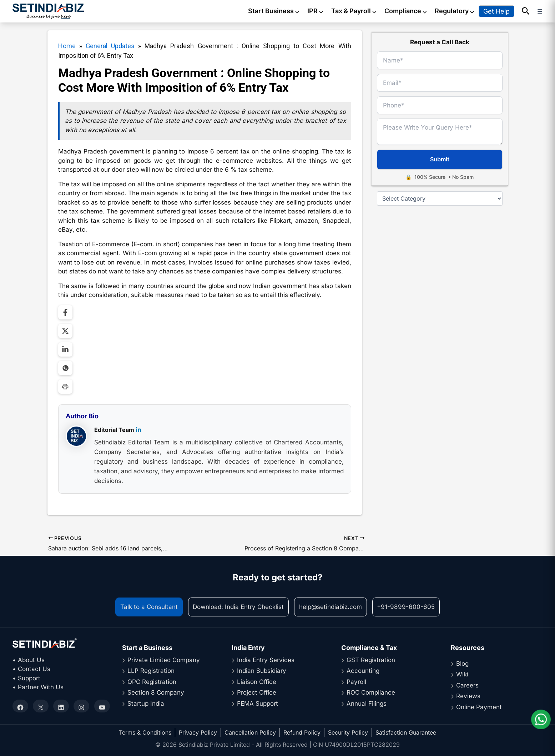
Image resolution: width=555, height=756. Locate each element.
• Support (26, 678)
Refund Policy (302, 732)
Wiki (462, 674)
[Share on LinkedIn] (65, 349)
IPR (316, 11)
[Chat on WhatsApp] (541, 719)
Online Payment (479, 707)
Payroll (356, 682)
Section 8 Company (156, 692)
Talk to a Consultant (149, 607)
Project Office (257, 692)
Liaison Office (257, 682)
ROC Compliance (371, 692)
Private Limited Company (164, 660)
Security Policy (348, 732)
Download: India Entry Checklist (238, 607)
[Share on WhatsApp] (65, 368)
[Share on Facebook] (65, 312)
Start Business (274, 11)
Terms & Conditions (145, 732)
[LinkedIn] (138, 430)
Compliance (406, 11)
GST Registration (371, 660)
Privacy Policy (198, 732)
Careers (467, 685)
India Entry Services (266, 660)
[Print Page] (65, 387)
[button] (526, 11)
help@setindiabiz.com (331, 607)
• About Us (29, 660)
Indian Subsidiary (262, 671)
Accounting (363, 671)
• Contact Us (31, 669)
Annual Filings (367, 704)
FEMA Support (258, 704)
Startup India (146, 704)
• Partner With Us (38, 687)
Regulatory (455, 11)
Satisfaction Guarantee (406, 732)
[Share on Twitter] (65, 331)
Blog (462, 664)
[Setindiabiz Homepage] (48, 11)
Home (67, 46)
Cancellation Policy (250, 732)
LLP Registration (151, 671)
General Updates (110, 46)
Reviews (468, 696)
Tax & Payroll (354, 11)
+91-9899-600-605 (406, 607)
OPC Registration (152, 682)
